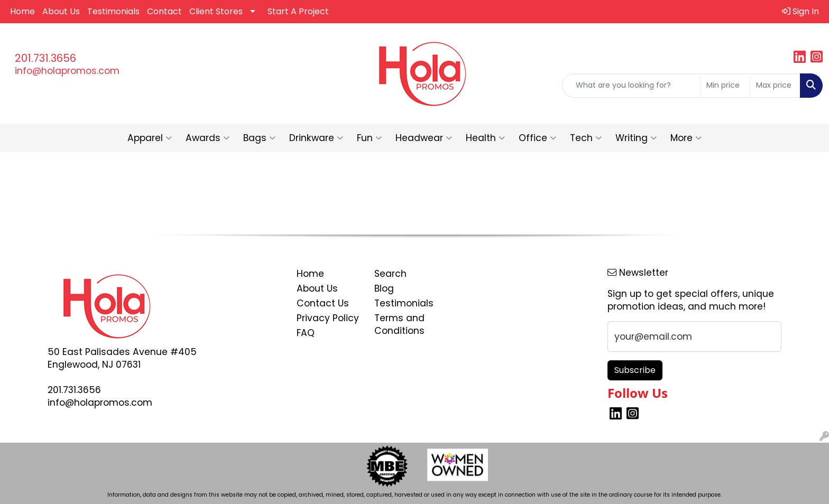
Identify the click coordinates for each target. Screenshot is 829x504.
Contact (164, 11)
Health (485, 138)
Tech (586, 138)
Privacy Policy (328, 318)
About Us (61, 11)
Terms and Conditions (399, 324)
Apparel (150, 138)
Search (390, 274)
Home (22, 11)
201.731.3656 (45, 58)
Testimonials (113, 11)
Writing (636, 138)
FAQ (306, 333)
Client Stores (216, 11)
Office (537, 138)
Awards (208, 138)
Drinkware (316, 138)
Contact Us (323, 303)
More (686, 138)
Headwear (424, 138)
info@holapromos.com (67, 71)
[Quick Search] (632, 86)
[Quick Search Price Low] (726, 86)
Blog (384, 288)
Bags (259, 138)
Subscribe (635, 370)
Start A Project (298, 11)
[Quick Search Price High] (775, 86)
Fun (369, 138)
